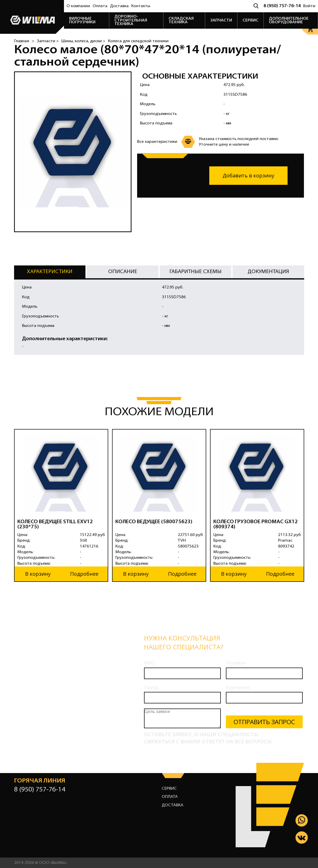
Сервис (169, 788)
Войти (309, 6)
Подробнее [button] (84, 574)
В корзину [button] (38, 574)
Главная (22, 41)
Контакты (141, 6)
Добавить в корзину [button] (248, 175)
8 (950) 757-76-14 (282, 6)
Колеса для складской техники (138, 41)
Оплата (100, 6)
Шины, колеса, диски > (83, 41)
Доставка (119, 6)
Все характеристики (157, 142)
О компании (78, 6)
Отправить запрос (264, 721)
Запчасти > (48, 41)
